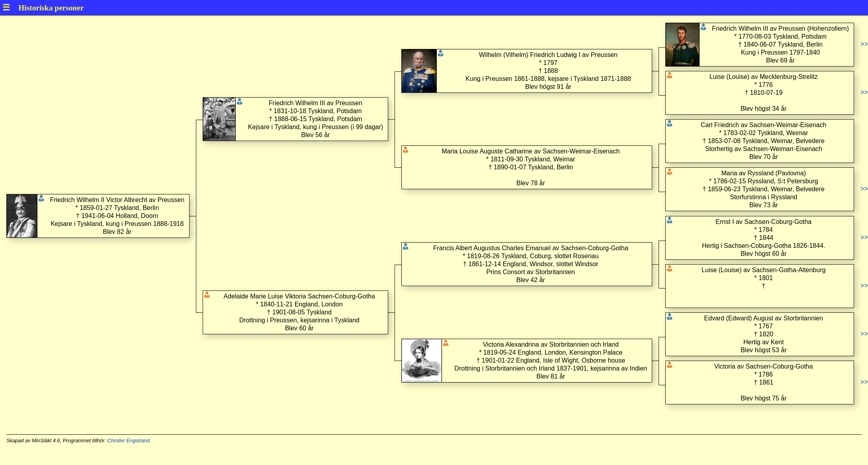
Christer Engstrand (128, 440)
